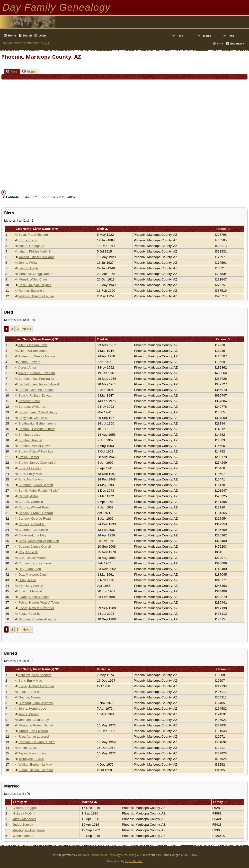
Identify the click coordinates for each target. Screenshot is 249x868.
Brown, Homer (29, 457)
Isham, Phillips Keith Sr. (36, 251)
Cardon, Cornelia (31, 502)
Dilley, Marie (27, 580)
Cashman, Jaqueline (33, 530)
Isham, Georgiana (31, 246)
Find (180, 36)
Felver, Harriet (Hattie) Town (39, 602)
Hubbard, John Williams (36, 703)
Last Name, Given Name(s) (37, 229)
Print (220, 43)
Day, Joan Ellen (30, 569)
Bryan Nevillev (134, 861)
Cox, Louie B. (28, 552)
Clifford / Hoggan (25, 808)
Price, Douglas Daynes (35, 285)
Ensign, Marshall (31, 591)
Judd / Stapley (23, 825)
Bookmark (237, 43)
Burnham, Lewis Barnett (36, 485)
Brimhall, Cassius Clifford (37, 429)
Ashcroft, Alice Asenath (35, 675)
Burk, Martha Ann (31, 479)
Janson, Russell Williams (36, 257)
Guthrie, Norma (30, 697)
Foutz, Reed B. (29, 614)
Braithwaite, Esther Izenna (37, 423)
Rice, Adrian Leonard (34, 737)
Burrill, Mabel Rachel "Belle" (39, 491)
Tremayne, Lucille (31, 759)
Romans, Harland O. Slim (37, 742)
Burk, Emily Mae (30, 474)
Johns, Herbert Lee (32, 709)
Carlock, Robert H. (32, 524)
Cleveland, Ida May (32, 535)
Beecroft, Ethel (29, 401)
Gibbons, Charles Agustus (37, 619)
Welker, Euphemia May (35, 764)
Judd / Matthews (24, 819)
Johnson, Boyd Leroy (34, 720)
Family (20, 802)
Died (103, 339)
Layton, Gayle (28, 268)
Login (42, 35)
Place (12, 71)
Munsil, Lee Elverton (33, 731)
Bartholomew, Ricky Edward (39, 384)
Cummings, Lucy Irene (35, 563)
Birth (103, 229)
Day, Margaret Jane (33, 574)
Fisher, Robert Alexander (36, 608)
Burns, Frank (28, 240)
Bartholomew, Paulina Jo (36, 379)
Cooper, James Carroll (35, 547)
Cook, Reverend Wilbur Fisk (39, 541)
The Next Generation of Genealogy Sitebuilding (107, 855)
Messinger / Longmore (29, 830)
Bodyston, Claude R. (33, 418)
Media (207, 36)
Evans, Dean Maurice (34, 597)
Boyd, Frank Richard (33, 235)
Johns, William (29, 263)
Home (12, 35)
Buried (104, 669)
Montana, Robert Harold (36, 725)
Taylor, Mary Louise (32, 753)
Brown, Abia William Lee (36, 451)
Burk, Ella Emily (30, 468)
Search (27, 35)
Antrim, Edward (29, 362)
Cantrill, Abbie (28, 496)
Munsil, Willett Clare (33, 279)
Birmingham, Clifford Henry (38, 412)
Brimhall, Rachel (30, 440)
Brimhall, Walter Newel (35, 446)
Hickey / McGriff (24, 813)
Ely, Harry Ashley (31, 586)
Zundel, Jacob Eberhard (36, 770)
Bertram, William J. (32, 407)
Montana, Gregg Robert (36, 274)
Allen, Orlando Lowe (33, 345)
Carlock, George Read (35, 519)
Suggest (29, 71)
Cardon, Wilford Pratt (34, 507)
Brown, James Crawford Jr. (38, 463)
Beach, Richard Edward (36, 395)
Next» (27, 329)
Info (231, 36)
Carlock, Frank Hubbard (36, 513)
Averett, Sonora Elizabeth (37, 373)
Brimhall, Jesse (29, 435)
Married (89, 802)
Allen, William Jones (33, 351)
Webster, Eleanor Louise (36, 296)
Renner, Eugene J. (32, 291)
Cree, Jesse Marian (33, 558)
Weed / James (23, 836)
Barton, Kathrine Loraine (36, 390)
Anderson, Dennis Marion (36, 356)
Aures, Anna (27, 367)
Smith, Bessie (28, 748)
